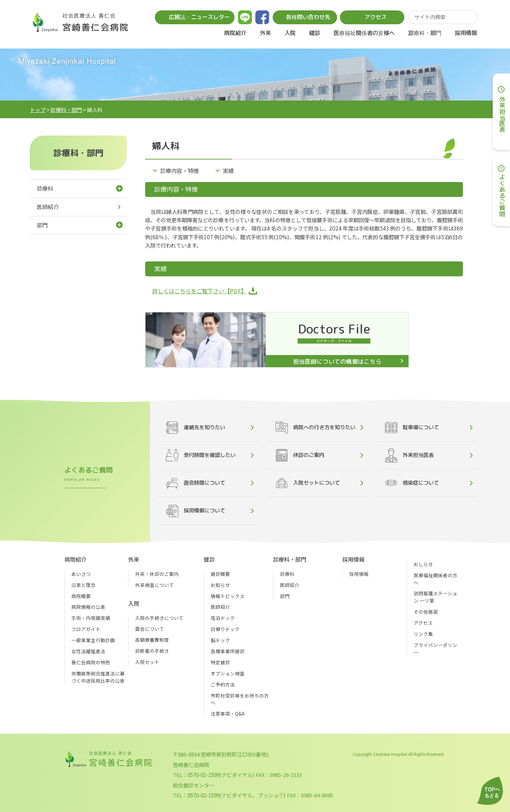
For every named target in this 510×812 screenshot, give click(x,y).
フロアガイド (86, 629)
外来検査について (155, 585)
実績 (228, 171)
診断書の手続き (152, 651)
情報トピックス (228, 596)
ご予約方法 (223, 684)
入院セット (147, 662)
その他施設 (426, 612)
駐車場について (412, 428)
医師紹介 (48, 207)
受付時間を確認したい (201, 455)
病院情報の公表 (88, 607)
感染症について (412, 483)
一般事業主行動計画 (93, 640)
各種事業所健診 (228, 651)
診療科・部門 (66, 110)
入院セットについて (308, 483)
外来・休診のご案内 (157, 574)
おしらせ (423, 564)
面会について (150, 629)
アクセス (423, 623)
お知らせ (220, 585)
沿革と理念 (83, 585)
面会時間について (196, 483)
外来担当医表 (409, 455)
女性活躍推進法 (88, 651)
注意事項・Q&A (228, 714)
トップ (38, 110)
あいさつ (81, 574)
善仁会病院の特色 (91, 662)
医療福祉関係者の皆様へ (364, 33)
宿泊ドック (223, 618)
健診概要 (220, 574)
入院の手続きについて (159, 618)
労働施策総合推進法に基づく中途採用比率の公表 (98, 677)
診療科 (45, 188)
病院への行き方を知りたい (315, 427)
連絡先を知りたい (196, 427)
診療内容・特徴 (179, 171)
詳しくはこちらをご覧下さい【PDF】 (199, 291)
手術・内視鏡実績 (91, 618)
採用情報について (196, 511)
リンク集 (423, 634)
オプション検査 (228, 673)
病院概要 (81, 596)
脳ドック (220, 640)
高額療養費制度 (152, 640)
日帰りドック (225, 629)
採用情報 (466, 33)
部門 (42, 225)
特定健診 (220, 662)
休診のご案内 (300, 455)
